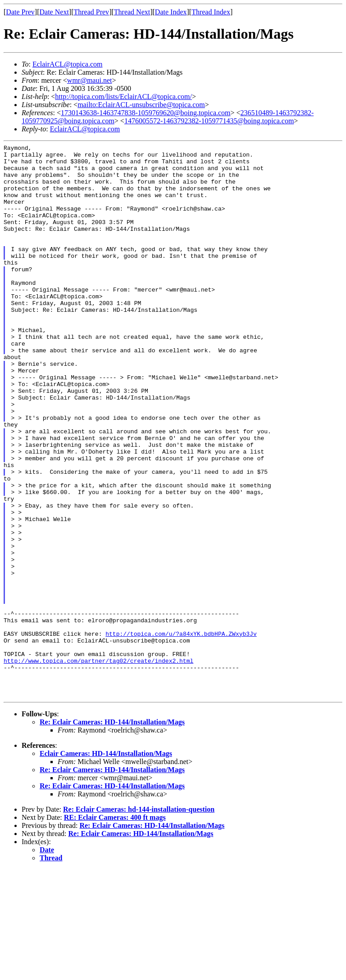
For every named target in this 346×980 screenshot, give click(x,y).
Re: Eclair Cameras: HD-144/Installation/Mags (112, 833)
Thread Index (211, 12)
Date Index (171, 12)
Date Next (54, 12)
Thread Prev (91, 12)
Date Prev (20, 12)
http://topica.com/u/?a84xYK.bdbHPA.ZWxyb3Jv (181, 732)
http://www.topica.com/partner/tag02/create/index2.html (98, 764)
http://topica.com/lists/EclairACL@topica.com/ (123, 97)
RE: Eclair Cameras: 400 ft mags (115, 928)
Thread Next (132, 12)
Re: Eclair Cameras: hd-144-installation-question (139, 920)
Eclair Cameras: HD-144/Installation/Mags (106, 864)
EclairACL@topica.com (68, 64)
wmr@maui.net (90, 80)
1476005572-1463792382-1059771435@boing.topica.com (209, 121)
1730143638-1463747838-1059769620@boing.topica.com (146, 113)
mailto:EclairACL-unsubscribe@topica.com (141, 105)
